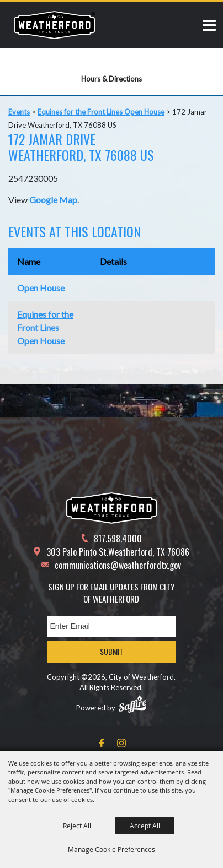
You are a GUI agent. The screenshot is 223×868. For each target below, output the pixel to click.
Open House (41, 288)
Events (19, 112)
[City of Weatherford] (54, 25)
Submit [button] (112, 651)
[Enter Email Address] (111, 626)
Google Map (53, 200)
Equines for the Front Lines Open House (101, 112)
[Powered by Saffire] (132, 704)
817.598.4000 (118, 539)
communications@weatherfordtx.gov (118, 565)
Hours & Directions (112, 79)
